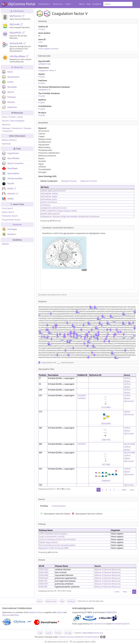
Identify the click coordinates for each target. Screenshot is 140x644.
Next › (124, 490)
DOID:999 (43, 587)
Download (6, 144)
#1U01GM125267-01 (121, 624)
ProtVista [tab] (44, 506)
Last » (132, 490)
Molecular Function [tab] (89, 181)
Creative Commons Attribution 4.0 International (82, 637)
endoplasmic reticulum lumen (54, 208)
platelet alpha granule (50, 214)
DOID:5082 (44, 572)
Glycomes (6, 124)
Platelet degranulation (48, 542)
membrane (46, 205)
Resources (17, 67)
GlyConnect (129, 401)
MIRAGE (5, 244)
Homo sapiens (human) (48, 49)
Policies (58, 633)
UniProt (63, 295)
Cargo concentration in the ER (52, 537)
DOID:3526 (44, 569)
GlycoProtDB (129, 444)
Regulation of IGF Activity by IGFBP (54, 548)
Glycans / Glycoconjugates (13, 121)
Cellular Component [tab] (49, 181)
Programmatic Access (11, 220)
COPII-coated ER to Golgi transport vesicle (59, 211)
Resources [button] (57, 4)
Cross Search (7, 208)
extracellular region (49, 196)
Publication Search (10, 216)
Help (88, 4)
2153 (40, 42)
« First (117, 592)
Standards (17, 225)
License (49, 633)
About (82, 4)
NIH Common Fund (98, 624)
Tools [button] (68, 4)
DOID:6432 (44, 578)
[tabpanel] (87, 237)
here (84, 601)
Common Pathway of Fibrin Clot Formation (57, 539)
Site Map (68, 633)
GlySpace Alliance (37, 612)
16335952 (81, 398)
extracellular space (49, 199)
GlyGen (127, 381)
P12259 (41, 29)
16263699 (81, 395)
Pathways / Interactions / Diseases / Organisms (17, 130)
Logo (40, 633)
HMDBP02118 (44, 90)
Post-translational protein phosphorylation (57, 545)
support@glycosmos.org (92, 633)
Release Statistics (9, 140)
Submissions (17, 11)
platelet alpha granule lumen (53, 191)
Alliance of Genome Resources (108, 569)
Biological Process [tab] (69, 181)
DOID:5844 (44, 575)
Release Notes (51, 601)
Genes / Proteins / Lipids (12, 117)
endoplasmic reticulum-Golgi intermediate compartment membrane (70, 216)
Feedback (97, 4)
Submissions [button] (44, 4)
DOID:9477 (44, 584)
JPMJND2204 (111, 612)
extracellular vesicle (49, 193)
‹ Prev (125, 592)
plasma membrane (49, 202)
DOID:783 (43, 581)
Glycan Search (8, 212)
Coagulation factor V (47, 70)
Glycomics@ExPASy (10, 615)
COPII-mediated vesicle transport (53, 534)
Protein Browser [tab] (59, 506)
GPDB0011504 (44, 64)
